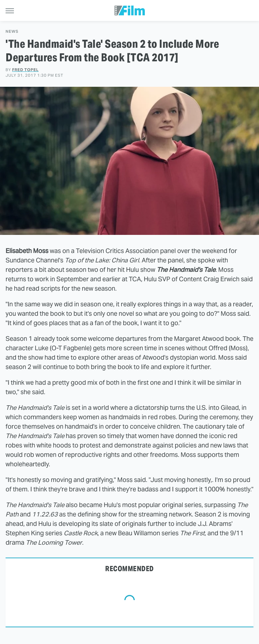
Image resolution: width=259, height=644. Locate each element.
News (12, 32)
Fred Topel (25, 70)
